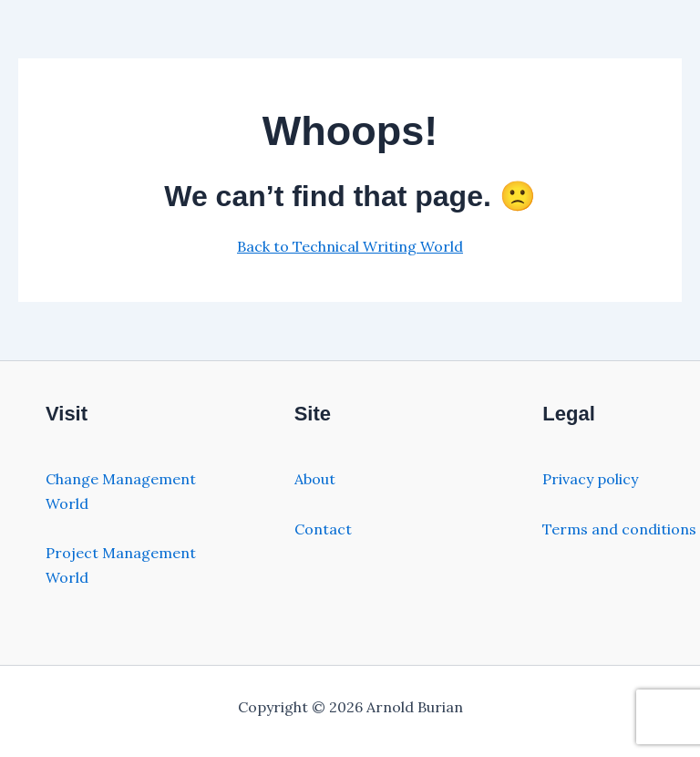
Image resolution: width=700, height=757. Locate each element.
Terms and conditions (619, 529)
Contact (323, 529)
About (315, 479)
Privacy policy (590, 479)
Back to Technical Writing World (350, 246)
